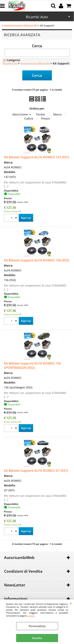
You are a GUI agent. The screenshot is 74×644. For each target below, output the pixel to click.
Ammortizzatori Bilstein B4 (35, 63)
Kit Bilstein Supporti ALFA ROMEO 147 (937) (37, 157)
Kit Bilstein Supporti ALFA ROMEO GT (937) (36, 471)
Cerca (37, 46)
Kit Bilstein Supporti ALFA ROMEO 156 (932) (37, 260)
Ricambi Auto (37, 17)
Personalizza (37, 626)
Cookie (31, 616)
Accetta (37, 638)
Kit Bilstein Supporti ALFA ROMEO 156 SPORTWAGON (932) (32, 366)
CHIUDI (71, 603)
